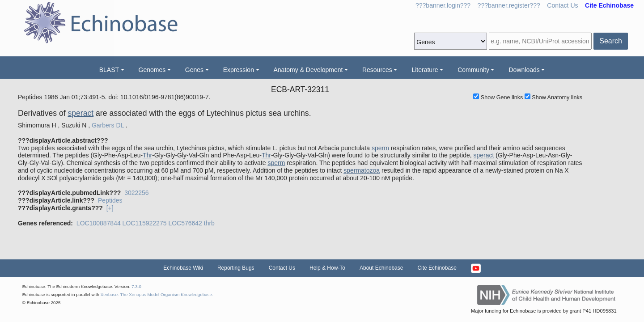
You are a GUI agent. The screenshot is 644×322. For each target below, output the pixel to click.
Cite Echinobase (437, 268)
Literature (425, 70)
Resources (377, 70)
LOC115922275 (145, 223)
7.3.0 (136, 286)
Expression (239, 70)
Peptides (110, 200)
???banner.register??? (509, 5)
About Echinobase (381, 268)
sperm (380, 148)
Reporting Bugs (236, 268)
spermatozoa (362, 170)
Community (473, 70)
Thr (147, 155)
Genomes (152, 70)
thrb (209, 223)
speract (80, 113)
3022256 (137, 193)
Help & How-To (327, 268)
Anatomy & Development (308, 70)
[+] (110, 208)
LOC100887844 (99, 223)
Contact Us (562, 5)
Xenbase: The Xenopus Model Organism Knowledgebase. (157, 294)
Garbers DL (108, 125)
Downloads (524, 70)
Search (611, 41)
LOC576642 (185, 223)
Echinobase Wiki (183, 268)
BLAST (109, 70)
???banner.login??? (443, 5)
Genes (194, 70)
